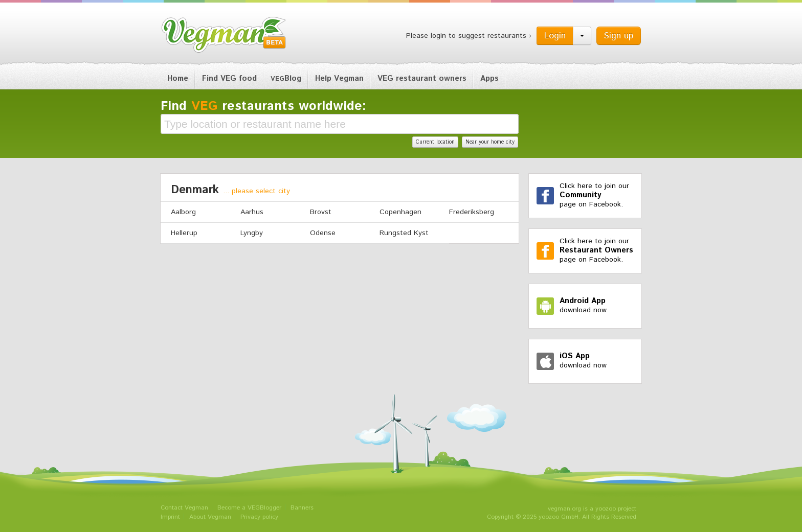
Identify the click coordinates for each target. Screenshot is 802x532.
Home (178, 78)
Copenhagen (400, 212)
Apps (489, 78)
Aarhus (252, 212)
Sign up (619, 36)
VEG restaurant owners (422, 78)
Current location (435, 142)
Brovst (321, 212)
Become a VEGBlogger (249, 508)
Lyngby (252, 233)
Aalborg (183, 212)
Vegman (224, 35)
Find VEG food (229, 78)
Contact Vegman (184, 508)
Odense (323, 233)
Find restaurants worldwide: (263, 106)
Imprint (170, 517)
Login (555, 36)
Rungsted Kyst (404, 233)
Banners (302, 508)
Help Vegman (339, 78)
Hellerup (184, 233)
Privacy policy (259, 517)
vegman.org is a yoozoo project (592, 509)
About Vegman (210, 517)
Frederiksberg (472, 212)
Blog (286, 78)
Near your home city (490, 142)
